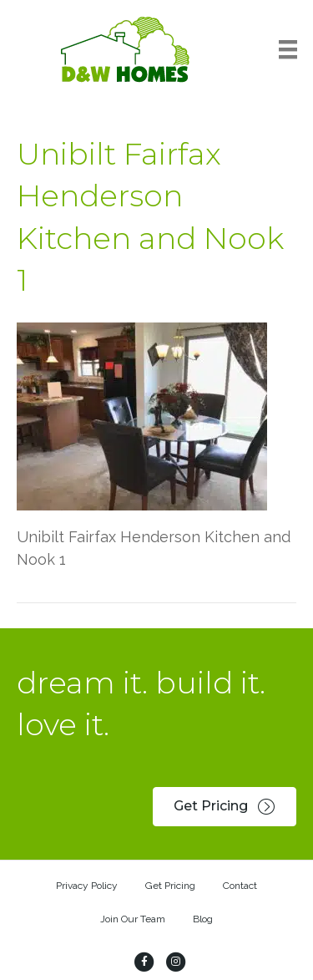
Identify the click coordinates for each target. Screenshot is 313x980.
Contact (240, 886)
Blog (203, 919)
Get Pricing (170, 886)
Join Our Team (133, 919)
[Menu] (288, 49)
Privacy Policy (87, 886)
